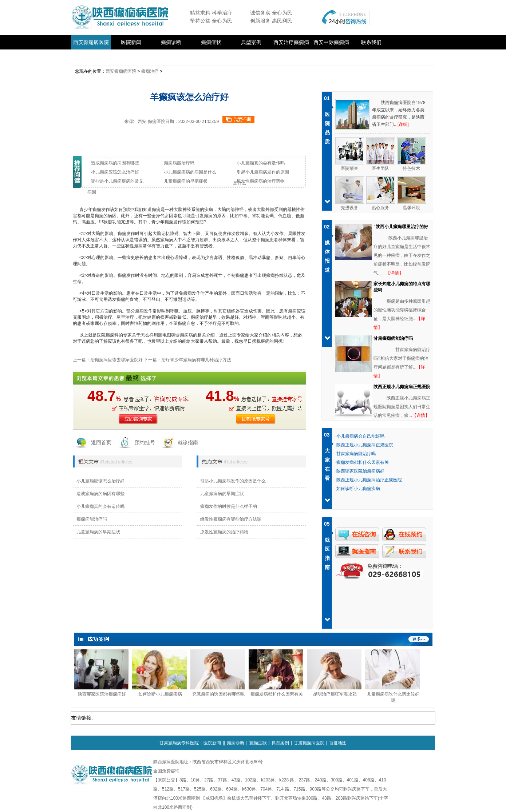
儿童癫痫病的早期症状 (98, 532)
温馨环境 (411, 208)
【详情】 (395, 273)
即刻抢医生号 (253, 419)
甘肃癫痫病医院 (309, 743)
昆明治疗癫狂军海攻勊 (335, 694)
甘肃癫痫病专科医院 (179, 743)
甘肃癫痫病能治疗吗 (393, 338)
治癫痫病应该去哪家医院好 (116, 360)
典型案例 (251, 42)
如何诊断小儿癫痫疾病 (160, 694)
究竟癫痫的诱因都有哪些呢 (218, 694)
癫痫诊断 (171, 42)
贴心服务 (380, 208)
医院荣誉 (349, 168)
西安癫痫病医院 (91, 42)
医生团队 (380, 168)
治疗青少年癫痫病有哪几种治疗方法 (196, 360)
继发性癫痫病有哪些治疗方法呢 (231, 519)
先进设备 (349, 208)
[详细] (403, 124)
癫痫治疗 (150, 71)
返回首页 (101, 442)
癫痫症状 (211, 42)
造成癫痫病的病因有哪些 (100, 494)
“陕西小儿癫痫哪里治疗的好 (401, 227)
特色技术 (411, 168)
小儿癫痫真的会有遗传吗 (100, 506)
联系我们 (371, 42)
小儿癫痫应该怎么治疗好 (100, 481)
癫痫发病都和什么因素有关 (277, 694)
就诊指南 (188, 442)
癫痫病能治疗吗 (92, 519)
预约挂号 (145, 442)
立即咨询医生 (138, 419)
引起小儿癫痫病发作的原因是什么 (233, 481)
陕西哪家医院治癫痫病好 (102, 694)
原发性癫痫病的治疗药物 (224, 532)
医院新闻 (131, 42)
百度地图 (338, 743)
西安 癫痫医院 (151, 122)
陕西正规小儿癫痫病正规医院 (402, 387)
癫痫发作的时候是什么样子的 (229, 506)
